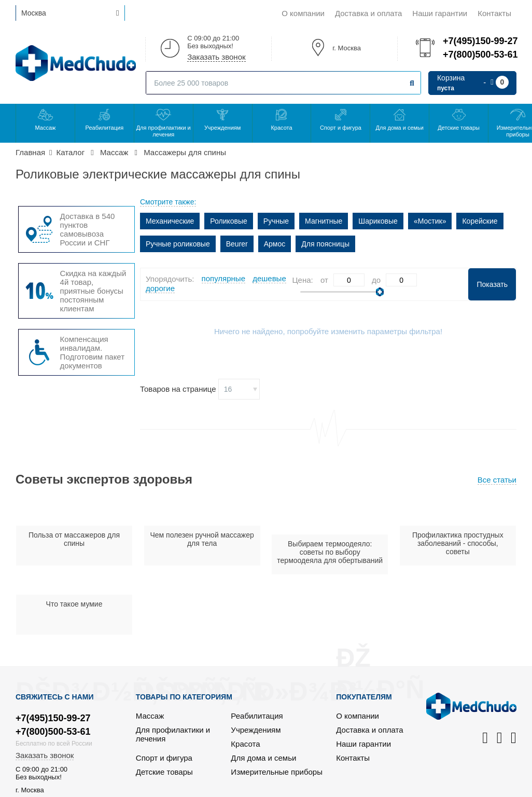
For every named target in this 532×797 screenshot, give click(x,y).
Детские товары (459, 128)
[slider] (380, 292)
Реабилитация (105, 128)
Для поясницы (325, 244)
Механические (170, 221)
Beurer (237, 244)
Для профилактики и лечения (164, 131)
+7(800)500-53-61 (480, 54)
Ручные (276, 221)
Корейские (480, 221)
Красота (281, 128)
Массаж (46, 128)
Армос (275, 244)
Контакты (494, 13)
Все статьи (497, 480)
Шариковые (378, 221)
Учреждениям (222, 128)
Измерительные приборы (277, 772)
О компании (303, 13)
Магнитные (324, 221)
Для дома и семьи (400, 128)
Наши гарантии (440, 13)
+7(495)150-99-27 (480, 41)
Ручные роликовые (178, 244)
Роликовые (229, 221)
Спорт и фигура (341, 128)
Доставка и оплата (368, 13)
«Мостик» (430, 221)
